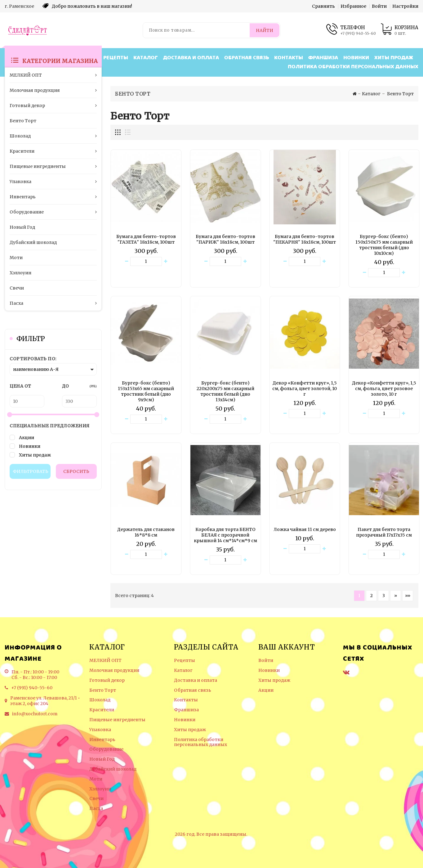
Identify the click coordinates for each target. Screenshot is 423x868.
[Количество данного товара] (146, 261)
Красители (102, 710)
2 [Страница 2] (372, 596)
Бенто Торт (103, 690)
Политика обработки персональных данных (353, 67)
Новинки (356, 58)
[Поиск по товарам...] (197, 30)
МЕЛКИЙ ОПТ (105, 661)
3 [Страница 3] (384, 596)
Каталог (146, 58)
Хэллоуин (100, 789)
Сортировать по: (33, 359)
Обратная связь (247, 58)
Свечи (96, 799)
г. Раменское (19, 6)
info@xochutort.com (35, 714)
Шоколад (100, 700)
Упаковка (100, 730)
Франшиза (323, 58)
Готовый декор (107, 680)
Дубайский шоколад (113, 769)
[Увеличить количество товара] (166, 261)
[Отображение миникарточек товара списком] (127, 132)
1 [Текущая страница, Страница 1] (359, 596)
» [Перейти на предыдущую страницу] (396, 596)
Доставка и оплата (191, 58)
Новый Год (102, 759)
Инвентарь (102, 740)
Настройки (405, 6)
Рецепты (116, 58)
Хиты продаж (394, 58)
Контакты (289, 58)
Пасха (96, 809)
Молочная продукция (114, 670)
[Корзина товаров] (399, 30)
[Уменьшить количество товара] (127, 261)
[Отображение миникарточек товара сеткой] (118, 132)
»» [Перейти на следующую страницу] (408, 596)
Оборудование (106, 749)
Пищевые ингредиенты (117, 720)
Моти (96, 779)
